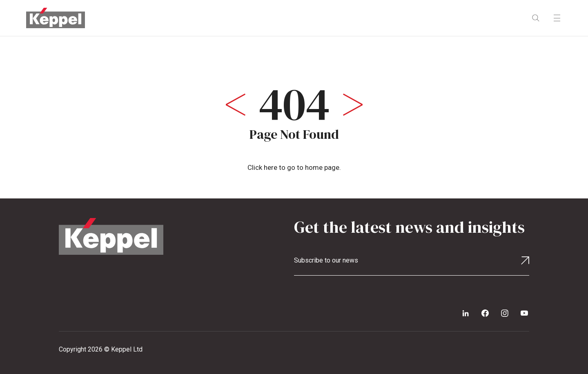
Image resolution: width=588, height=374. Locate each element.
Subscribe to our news (326, 260)
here (271, 167)
